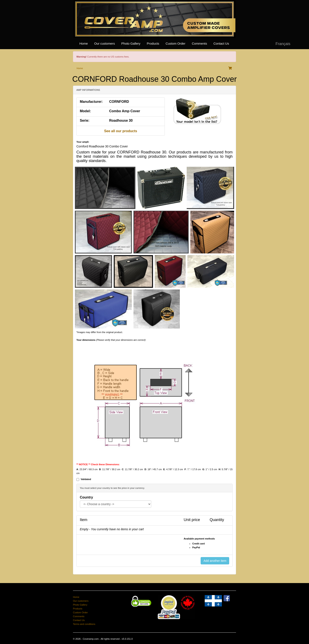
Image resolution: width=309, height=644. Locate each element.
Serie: (85, 120)
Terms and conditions (84, 624)
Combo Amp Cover (125, 111)
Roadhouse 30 (121, 120)
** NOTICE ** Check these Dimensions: (98, 464)
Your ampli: (83, 142)
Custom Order (176, 44)
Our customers (105, 44)
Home (84, 44)
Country (86, 497)
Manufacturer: (91, 102)
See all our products (121, 131)
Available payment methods (199, 539)
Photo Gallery (131, 44)
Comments (199, 44)
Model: (85, 111)
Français (283, 44)
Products (153, 44)
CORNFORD (119, 102)
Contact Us (221, 44)
